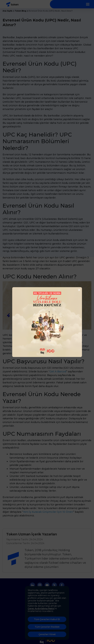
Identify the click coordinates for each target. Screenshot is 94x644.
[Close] (78, 290)
